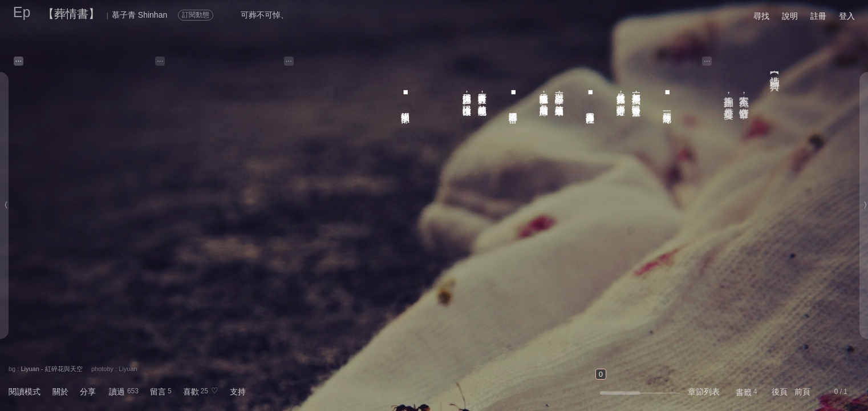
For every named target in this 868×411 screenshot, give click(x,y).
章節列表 (704, 392)
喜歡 (191, 392)
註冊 (818, 16)
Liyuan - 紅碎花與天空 (51, 369)
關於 (60, 392)
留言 (158, 392)
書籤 (744, 392)
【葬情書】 (71, 14)
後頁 (780, 392)
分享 (88, 392)
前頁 (802, 392)
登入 (847, 16)
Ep (22, 12)
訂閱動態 (196, 15)
